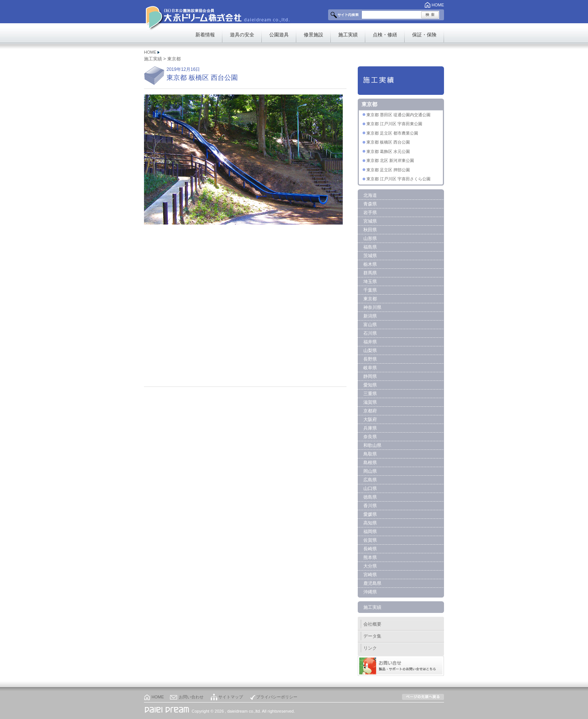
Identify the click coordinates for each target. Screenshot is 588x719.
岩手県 (370, 213)
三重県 (370, 394)
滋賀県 (370, 402)
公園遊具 (279, 35)
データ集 (372, 636)
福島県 (370, 247)
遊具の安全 (242, 35)
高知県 (370, 523)
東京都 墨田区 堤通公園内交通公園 (398, 115)
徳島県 (370, 497)
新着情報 (205, 35)
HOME (438, 5)
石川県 (370, 333)
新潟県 (370, 316)
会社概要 (372, 624)
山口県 (370, 488)
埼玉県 (370, 282)
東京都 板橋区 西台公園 (388, 142)
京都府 (370, 411)
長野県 (370, 359)
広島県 (370, 480)
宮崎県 (370, 575)
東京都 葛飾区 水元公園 (388, 151)
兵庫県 (370, 428)
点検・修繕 (385, 35)
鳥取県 (370, 454)
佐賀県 (370, 540)
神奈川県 (372, 307)
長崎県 (370, 549)
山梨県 (370, 351)
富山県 (370, 325)
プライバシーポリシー (277, 697)
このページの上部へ (423, 697)
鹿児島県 (372, 583)
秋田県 (370, 230)
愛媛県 (370, 514)
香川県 (370, 506)
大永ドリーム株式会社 (203, 15)
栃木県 (370, 264)
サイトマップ (231, 697)
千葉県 (370, 290)
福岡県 (370, 532)
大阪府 (370, 419)
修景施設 (313, 35)
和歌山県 (372, 445)
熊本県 (370, 557)
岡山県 (370, 471)
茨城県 (370, 256)
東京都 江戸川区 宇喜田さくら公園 (398, 179)
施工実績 (348, 35)
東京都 (174, 59)
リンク (370, 648)
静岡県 (370, 376)
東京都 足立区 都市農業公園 (392, 133)
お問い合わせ (191, 697)
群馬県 (370, 273)
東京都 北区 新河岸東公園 (390, 160)
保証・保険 (424, 35)
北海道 (370, 195)
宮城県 (370, 221)
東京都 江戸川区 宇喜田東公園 (394, 124)
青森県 (370, 204)
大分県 (370, 566)
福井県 (370, 342)
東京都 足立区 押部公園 (388, 170)
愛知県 (370, 385)
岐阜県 (370, 368)
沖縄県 (370, 592)
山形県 (370, 238)
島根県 (370, 463)
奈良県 (370, 437)
